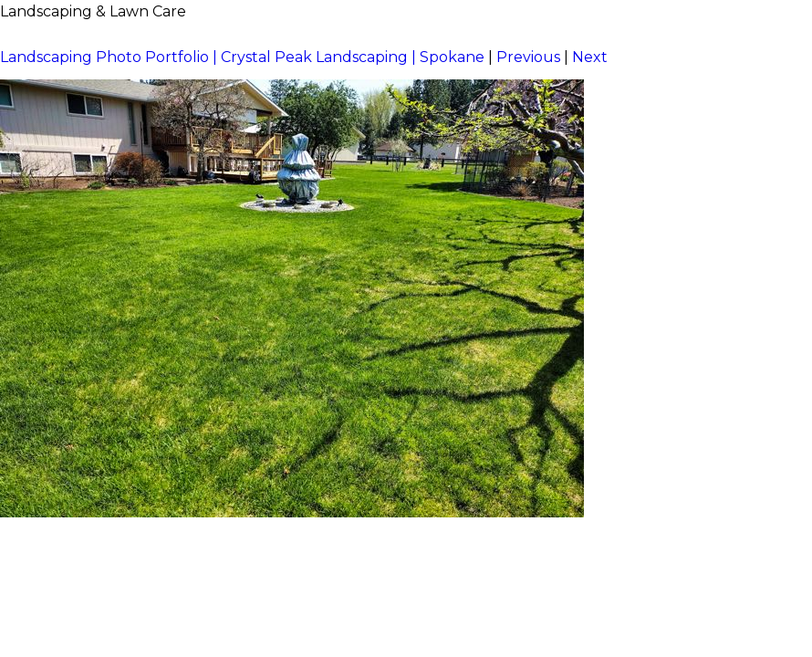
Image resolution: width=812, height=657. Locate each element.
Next (590, 57)
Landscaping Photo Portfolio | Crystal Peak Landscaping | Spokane (242, 57)
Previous (528, 57)
